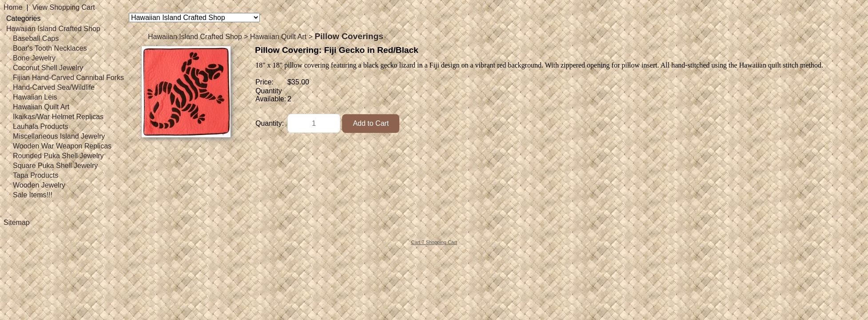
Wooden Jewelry (39, 185)
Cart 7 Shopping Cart (434, 242)
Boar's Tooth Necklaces (50, 48)
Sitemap (17, 222)
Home (13, 7)
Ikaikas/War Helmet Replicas (58, 117)
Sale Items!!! (33, 195)
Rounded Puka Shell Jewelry (58, 156)
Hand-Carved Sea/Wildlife (54, 87)
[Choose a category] (194, 18)
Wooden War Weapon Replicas (62, 146)
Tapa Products (36, 175)
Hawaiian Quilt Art (41, 107)
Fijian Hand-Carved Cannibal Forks (68, 78)
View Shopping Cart (64, 7)
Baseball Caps (36, 38)
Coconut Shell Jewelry (48, 68)
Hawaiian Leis (35, 97)
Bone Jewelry (34, 58)
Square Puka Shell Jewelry (55, 166)
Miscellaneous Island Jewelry (59, 136)
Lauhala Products (41, 126)
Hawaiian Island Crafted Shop (53, 29)
